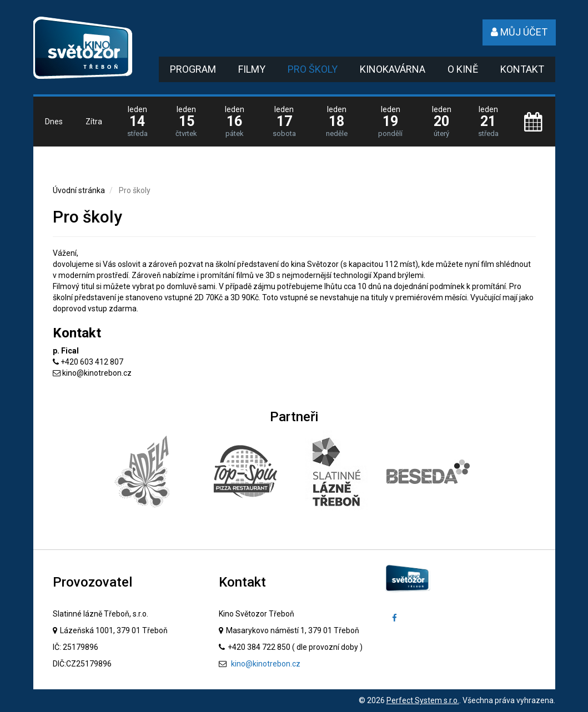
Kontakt (522, 69)
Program (193, 69)
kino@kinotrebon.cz (97, 373)
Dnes (54, 122)
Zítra (94, 122)
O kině (463, 69)
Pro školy (313, 69)
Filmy (252, 69)
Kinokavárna (393, 69)
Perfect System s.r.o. (423, 700)
